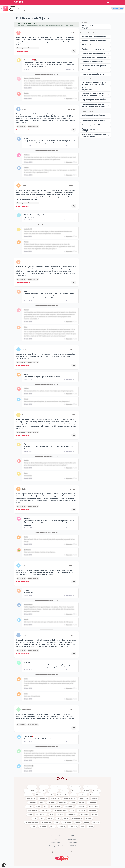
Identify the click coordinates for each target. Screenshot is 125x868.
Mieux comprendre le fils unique (94, 125)
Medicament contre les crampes (94, 57)
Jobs (56, 839)
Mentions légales (56, 843)
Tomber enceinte (33, 48)
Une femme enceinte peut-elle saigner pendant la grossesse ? (93, 106)
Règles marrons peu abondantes (94, 53)
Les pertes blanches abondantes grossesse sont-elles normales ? (94, 83)
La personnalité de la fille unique (94, 121)
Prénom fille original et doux (93, 70)
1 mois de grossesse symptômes (94, 41)
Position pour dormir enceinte (93, 49)
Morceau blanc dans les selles (93, 74)
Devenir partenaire (56, 836)
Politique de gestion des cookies (56, 846)
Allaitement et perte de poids (93, 45)
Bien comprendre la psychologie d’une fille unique (94, 135)
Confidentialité (72, 839)
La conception (22, 48)
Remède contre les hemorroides (94, 36)
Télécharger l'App (118, 8)
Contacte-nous (72, 842)
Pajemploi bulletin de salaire (93, 62)
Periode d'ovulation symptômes (94, 66)
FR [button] (108, 2)
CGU (72, 836)
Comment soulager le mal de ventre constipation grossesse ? (94, 94)
